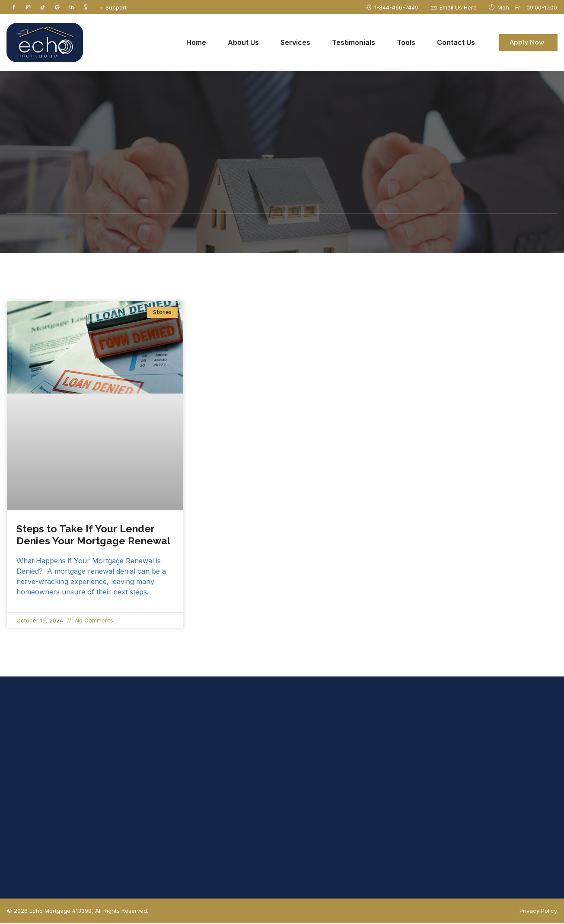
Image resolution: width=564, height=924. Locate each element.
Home (196, 44)
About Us (243, 44)
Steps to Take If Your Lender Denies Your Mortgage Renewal (95, 536)
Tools (406, 44)
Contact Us (456, 44)
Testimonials (354, 44)
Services (295, 44)
